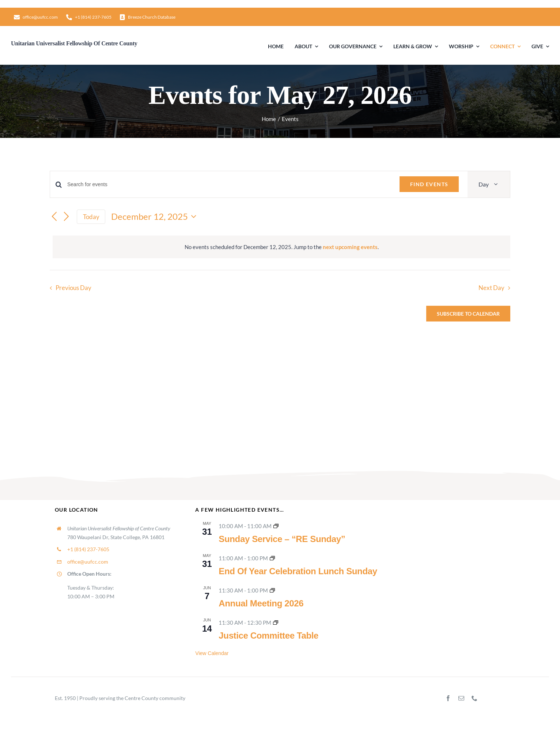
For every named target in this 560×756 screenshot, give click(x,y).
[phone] (474, 698)
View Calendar (212, 653)
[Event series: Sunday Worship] (276, 526)
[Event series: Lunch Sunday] (272, 558)
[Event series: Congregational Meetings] (272, 590)
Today (91, 217)
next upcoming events (350, 247)
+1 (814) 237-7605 (88, 549)
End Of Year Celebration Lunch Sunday (298, 571)
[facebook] (448, 698)
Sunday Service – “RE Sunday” (282, 539)
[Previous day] (54, 217)
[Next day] (67, 217)
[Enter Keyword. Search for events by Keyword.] (229, 185)
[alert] (281, 247)
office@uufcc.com (88, 562)
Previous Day (73, 288)
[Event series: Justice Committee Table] (276, 623)
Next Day (491, 288)
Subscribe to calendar (468, 314)
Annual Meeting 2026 (261, 603)
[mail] (461, 698)
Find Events (429, 184)
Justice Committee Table (268, 635)
